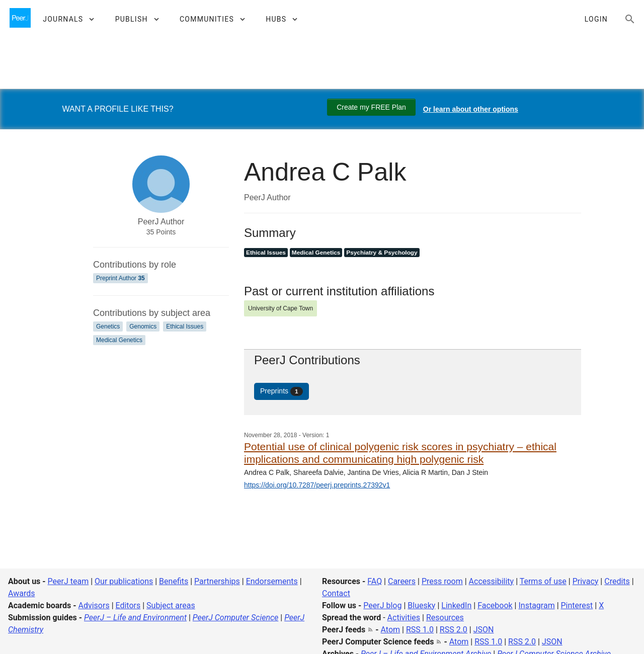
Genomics (143, 326)
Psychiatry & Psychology (382, 253)
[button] (68, 19)
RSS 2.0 (454, 630)
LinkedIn (456, 605)
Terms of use (543, 581)
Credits (617, 581)
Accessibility (492, 581)
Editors (128, 605)
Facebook (495, 605)
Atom (391, 630)
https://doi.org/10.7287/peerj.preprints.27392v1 (317, 485)
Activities (404, 618)
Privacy (586, 581)
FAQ (375, 581)
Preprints (281, 391)
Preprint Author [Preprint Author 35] (120, 278)
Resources (445, 618)
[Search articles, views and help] (630, 19)
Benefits (174, 581)
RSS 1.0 (420, 630)
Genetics (108, 326)
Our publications (124, 581)
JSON (484, 630)
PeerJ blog (382, 605)
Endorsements (272, 581)
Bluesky (421, 605)
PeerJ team (68, 581)
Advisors (94, 605)
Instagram (536, 605)
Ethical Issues (185, 326)
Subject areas (171, 605)
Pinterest (577, 605)
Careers (402, 581)
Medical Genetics (119, 340)
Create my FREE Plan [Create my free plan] (371, 107)
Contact (336, 593)
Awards (21, 593)
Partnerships (217, 581)
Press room (442, 581)
